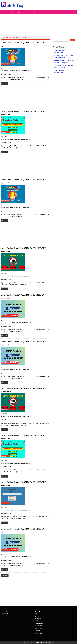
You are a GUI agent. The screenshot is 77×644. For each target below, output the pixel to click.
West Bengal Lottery (39, 634)
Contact (5, 612)
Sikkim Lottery (47, 12)
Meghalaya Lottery (37, 12)
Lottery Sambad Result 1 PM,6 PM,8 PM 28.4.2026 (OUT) (23, 180)
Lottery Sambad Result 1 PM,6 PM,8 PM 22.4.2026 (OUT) (23, 482)
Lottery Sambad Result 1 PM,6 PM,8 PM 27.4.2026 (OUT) (23, 248)
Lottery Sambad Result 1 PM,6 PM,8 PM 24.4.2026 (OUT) (23, 389)
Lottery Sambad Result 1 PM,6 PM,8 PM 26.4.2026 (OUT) (23, 295)
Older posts (5, 575)
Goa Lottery (37, 617)
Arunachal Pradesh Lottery (40, 612)
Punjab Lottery (38, 630)
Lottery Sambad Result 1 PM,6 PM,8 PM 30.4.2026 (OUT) (23, 43)
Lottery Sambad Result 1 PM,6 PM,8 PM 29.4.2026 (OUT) (23, 111)
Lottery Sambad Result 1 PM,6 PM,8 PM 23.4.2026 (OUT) (23, 435)
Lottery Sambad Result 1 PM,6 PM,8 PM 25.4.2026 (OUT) (23, 342)
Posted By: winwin (6, 74)
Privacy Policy (6, 613)
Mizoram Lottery (38, 627)
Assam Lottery (38, 613)
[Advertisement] (38, 24)
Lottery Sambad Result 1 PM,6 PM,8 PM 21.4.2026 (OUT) (23, 529)
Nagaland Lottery (15, 12)
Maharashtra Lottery (26, 12)
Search (55, 38)
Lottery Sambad (38, 622)
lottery (36, 620)
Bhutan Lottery (38, 615)
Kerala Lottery (5, 12)
